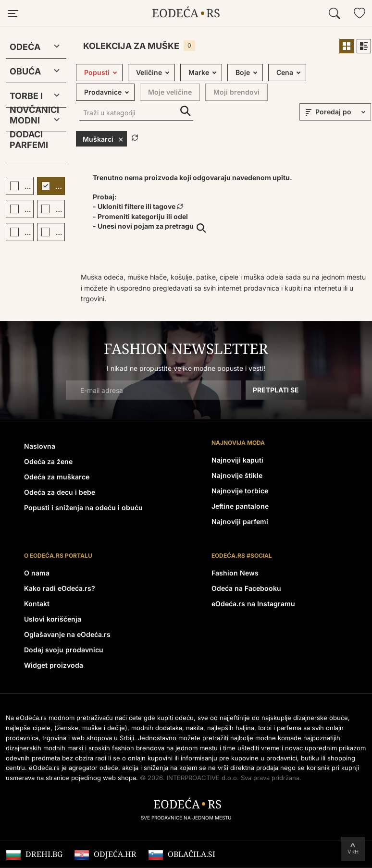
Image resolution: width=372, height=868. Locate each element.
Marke (199, 72)
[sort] (342, 112)
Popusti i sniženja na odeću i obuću (83, 507)
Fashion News (235, 573)
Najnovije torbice (240, 491)
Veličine (149, 72)
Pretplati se (276, 390)
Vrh (353, 852)
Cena (285, 72)
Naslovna (40, 446)
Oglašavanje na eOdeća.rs (67, 634)
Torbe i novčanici (28, 98)
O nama (37, 573)
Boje (243, 72)
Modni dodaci (26, 122)
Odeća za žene (48, 461)
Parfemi (29, 145)
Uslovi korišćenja (53, 619)
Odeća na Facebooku (246, 588)
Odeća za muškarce (57, 477)
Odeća (25, 47)
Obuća (25, 71)
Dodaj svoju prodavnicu (64, 650)
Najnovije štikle (237, 475)
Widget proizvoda (54, 665)
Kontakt (37, 604)
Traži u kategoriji (186, 111)
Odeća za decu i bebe (60, 492)
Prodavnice (103, 92)
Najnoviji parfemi (240, 521)
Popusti (97, 72)
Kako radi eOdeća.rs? (60, 588)
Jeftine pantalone (240, 506)
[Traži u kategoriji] (136, 114)
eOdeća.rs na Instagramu (253, 604)
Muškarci (103, 139)
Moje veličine (170, 92)
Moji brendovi (236, 92)
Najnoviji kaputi (237, 460)
